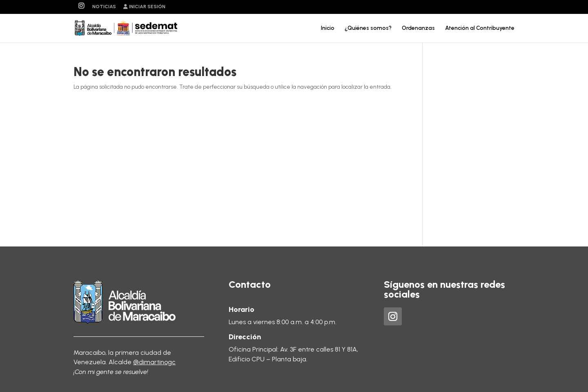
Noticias (104, 7)
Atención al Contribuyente (480, 28)
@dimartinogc (154, 362)
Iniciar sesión (144, 7)
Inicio (328, 28)
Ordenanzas (418, 28)
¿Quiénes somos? (368, 28)
